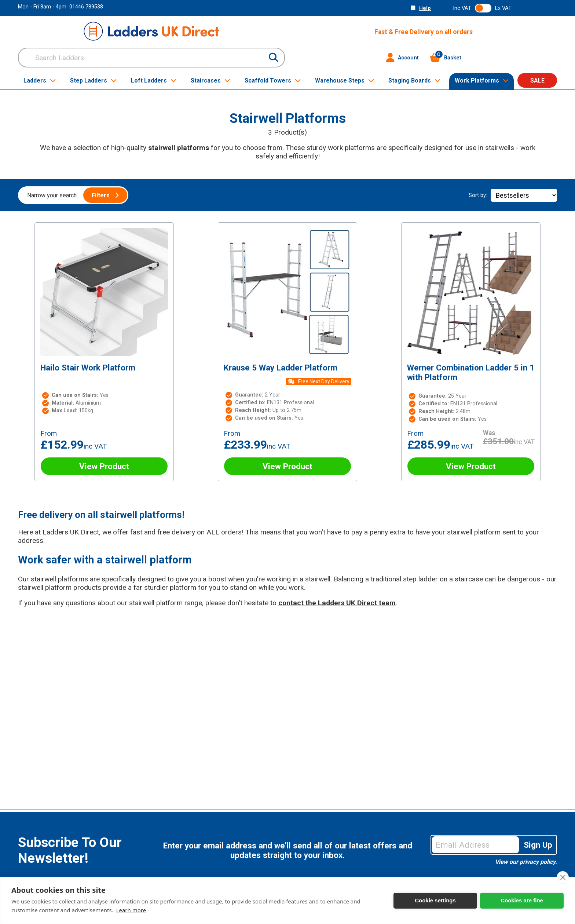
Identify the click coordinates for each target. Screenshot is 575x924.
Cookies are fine (522, 900)
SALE (537, 81)
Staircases (210, 81)
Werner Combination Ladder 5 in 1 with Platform (471, 372)
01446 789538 (86, 7)
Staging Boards (414, 81)
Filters (105, 195)
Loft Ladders (154, 81)
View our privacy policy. (526, 862)
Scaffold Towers (273, 81)
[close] (563, 877)
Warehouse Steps (345, 81)
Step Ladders (93, 81)
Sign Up (538, 845)
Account (402, 58)
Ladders (40, 81)
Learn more (131, 910)
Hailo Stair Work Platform (88, 368)
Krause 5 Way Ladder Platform (281, 368)
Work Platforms (482, 81)
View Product (104, 466)
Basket (446, 58)
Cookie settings (435, 900)
